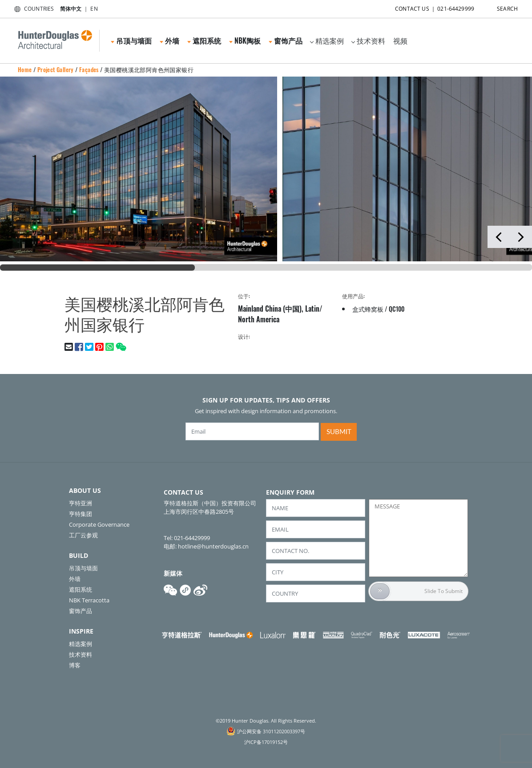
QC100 (397, 309)
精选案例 (327, 41)
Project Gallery (56, 69)
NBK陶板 (245, 41)
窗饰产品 (286, 41)
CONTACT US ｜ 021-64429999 (427, 7)
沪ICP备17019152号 (266, 742)
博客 (75, 665)
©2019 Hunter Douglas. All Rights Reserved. (266, 721)
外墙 (169, 41)
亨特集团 (81, 514)
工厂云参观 (83, 535)
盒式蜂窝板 (368, 309)
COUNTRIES (32, 9)
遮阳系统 (204, 41)
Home (25, 69)
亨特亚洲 (81, 503)
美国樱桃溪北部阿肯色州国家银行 (149, 69)
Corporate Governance (99, 524)
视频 (400, 41)
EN (94, 9)
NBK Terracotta (89, 600)
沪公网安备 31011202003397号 (271, 731)
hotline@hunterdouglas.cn (213, 546)
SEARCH (500, 7)
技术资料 (368, 41)
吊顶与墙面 (131, 41)
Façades (89, 69)
